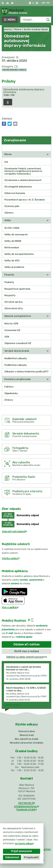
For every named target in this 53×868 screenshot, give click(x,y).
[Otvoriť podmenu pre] (48, 154)
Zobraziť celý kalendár (15, 531)
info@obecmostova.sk (27, 806)
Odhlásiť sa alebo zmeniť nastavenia (27, 657)
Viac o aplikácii (10, 607)
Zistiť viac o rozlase (27, 651)
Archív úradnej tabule (14, 70)
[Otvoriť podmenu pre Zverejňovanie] (48, 148)
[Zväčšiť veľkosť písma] (37, 3)
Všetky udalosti (11, 558)
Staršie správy (13, 705)
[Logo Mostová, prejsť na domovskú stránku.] (26, 11)
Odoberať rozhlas (27, 644)
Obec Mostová (36, 857)
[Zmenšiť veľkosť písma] (33, 3)
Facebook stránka (27, 809)
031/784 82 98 (27, 803)
